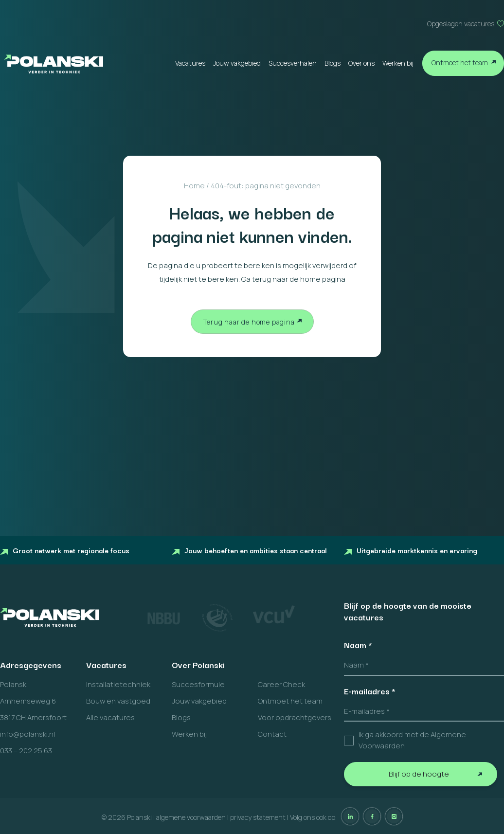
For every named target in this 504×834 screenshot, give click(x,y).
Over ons (361, 63)
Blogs (333, 63)
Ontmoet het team (460, 63)
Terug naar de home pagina (249, 322)
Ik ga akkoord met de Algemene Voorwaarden (412, 740)
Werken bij (398, 63)
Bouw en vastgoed (118, 701)
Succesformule (198, 684)
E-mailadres (370, 691)
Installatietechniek (118, 684)
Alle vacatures (110, 717)
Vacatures (190, 63)
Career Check (281, 684)
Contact (272, 734)
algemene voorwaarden (191, 817)
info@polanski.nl (27, 734)
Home (194, 186)
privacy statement (258, 817)
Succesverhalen (293, 63)
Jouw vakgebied (237, 63)
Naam (358, 645)
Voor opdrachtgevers (295, 717)
